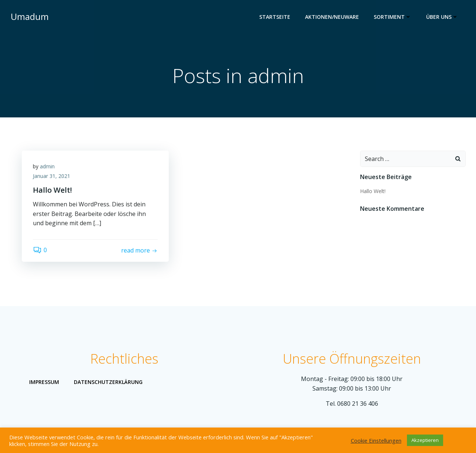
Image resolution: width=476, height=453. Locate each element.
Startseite (275, 17)
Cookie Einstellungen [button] (376, 440)
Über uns (442, 17)
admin (47, 166)
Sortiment (393, 17)
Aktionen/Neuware (332, 17)
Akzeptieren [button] (425, 440)
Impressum (44, 382)
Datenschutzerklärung (108, 382)
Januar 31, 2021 (52, 176)
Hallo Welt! (373, 191)
